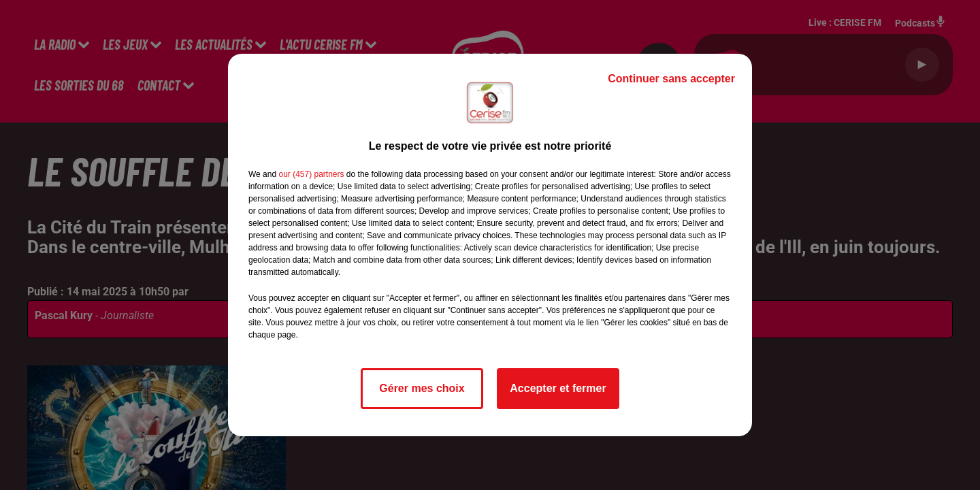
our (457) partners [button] (311, 174)
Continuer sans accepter (671, 79)
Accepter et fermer (558, 388)
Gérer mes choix (422, 388)
